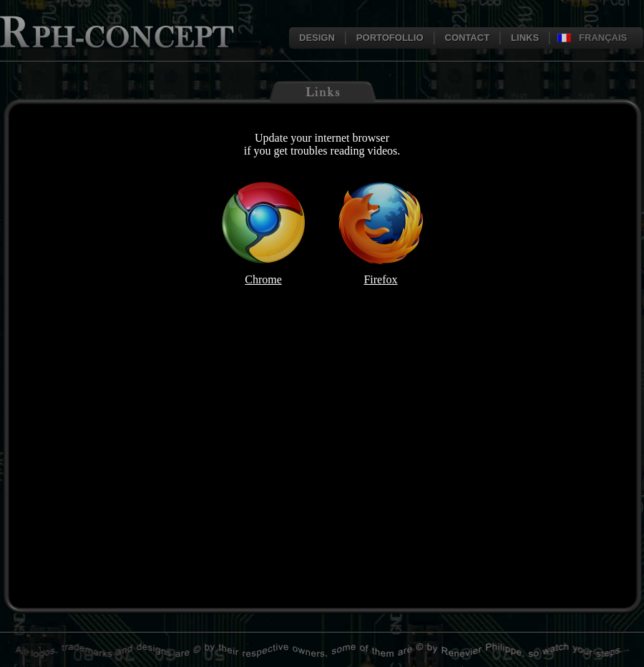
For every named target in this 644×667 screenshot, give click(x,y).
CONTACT (468, 38)
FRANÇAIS (603, 38)
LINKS (525, 38)
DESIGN (317, 38)
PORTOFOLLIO (390, 38)
